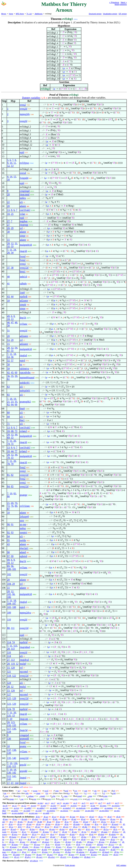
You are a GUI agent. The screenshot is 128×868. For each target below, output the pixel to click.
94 (8, 536)
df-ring (45, 852)
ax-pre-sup (33, 813)
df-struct (46, 842)
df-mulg (56, 849)
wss (105, 791)
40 (8, 277)
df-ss (67, 822)
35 (12, 376)
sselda (23, 540)
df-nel (74, 819)
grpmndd (24, 739)
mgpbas (24, 221)
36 (8, 376)
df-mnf (64, 837)
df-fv (115, 829)
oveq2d (23, 109)
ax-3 (59, 803)
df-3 (20, 839)
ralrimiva (24, 369)
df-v (11, 822)
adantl (23, 552)
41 (8, 284)
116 (9, 652)
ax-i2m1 (15, 811)
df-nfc (55, 819)
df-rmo (103, 819)
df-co (75, 827)
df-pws (36, 847)
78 (8, 464)
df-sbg (44, 849)
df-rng (14, 852)
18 (8, 319)
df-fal (91, 817)
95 (8, 540)
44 (12, 297)
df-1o (34, 834)
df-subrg (93, 852)
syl (21, 228)
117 (9, 729)
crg (35, 799)
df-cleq (35, 819)
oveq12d (24, 268)
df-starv (15, 844)
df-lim (32, 829)
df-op (20, 824)
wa (26, 791)
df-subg (68, 849)
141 (14, 776)
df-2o (43, 834)
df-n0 (83, 839)
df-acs (69, 847)
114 (9, 642)
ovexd (23, 173)
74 (8, 444)
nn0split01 (25, 391)
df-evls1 (51, 857)
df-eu (15, 819)
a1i (21, 202)
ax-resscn (116, 806)
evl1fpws (24, 163)
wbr (27, 793)
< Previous (114, 2)
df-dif (40, 822)
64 (12, 404)
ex (21, 364)
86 (8, 496)
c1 (86, 793)
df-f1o (106, 829)
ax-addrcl (41, 808)
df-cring (56, 852)
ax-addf (46, 813)
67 (12, 783)
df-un (49, 822)
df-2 (12, 839)
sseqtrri (23, 532)
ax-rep (43, 806)
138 (14, 750)
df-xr (74, 837)
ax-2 (53, 803)
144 (17, 783)
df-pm (72, 834)
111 (13, 628)
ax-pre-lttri (89, 811)
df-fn (71, 829)
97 (8, 556)
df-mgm (81, 847)
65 (8, 395)
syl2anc (24, 751)
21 (8, 402)
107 (14, 603)
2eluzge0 (24, 516)
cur (22, 799)
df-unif (89, 844)
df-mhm (116, 847)
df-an (46, 817)
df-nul (85, 822)
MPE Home (20, 14)
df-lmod (106, 852)
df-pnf (53, 837)
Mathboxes (38, 14)
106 (9, 597)
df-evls (105, 855)
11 (15, 163)
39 (16, 376)
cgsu (66, 796)
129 (14, 704)
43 (8, 297)
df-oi (33, 837)
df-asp (39, 855)
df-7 (56, 839)
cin (95, 791)
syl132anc (25, 506)
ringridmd (25, 647)
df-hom (100, 844)
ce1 (89, 799)
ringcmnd (25, 194)
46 (8, 323)
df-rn (94, 827)
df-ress (102, 842)
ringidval (24, 660)
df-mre (47, 847)
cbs (19, 796)
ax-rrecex (64, 811)
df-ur (24, 852)
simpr (23, 236)
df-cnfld (16, 855)
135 (9, 758)
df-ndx (79, 842)
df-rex (93, 819)
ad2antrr (24, 301)
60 (16, 372)
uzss (22, 520)
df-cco (111, 844)
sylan (22, 214)
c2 (104, 793)
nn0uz (23, 528)
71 (8, 424)
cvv (76, 791)
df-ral (83, 819)
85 (12, 486)
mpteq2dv (25, 114)
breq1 (23, 271)
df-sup (23, 837)
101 (14, 569)
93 (12, 532)
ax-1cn (5, 808)
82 (12, 475)
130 (14, 729)
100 (9, 569)
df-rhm (68, 852)
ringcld (23, 251)
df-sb (118, 817)
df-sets (57, 842)
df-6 (47, 839)
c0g (54, 796)
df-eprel (115, 824)
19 (15, 399)
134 (9, 732)
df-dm (85, 827)
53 (8, 340)
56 (12, 357)
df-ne (64, 819)
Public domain (70, 865)
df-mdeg (75, 857)
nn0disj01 (25, 383)
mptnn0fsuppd (27, 378)
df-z (93, 839)
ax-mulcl (54, 808)
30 (8, 232)
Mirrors (4, 14)
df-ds (78, 844)
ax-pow (74, 806)
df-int (38, 824)
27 (8, 221)
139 (9, 753)
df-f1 (88, 829)
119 (13, 664)
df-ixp (82, 834)
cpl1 (63, 799)
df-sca (26, 844)
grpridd (23, 771)
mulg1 (23, 687)
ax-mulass (109, 808)
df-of (55, 832)
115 (13, 649)
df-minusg (32, 849)
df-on (23, 829)
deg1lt (23, 318)
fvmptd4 (24, 178)
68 (8, 412)
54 (16, 348)
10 (11, 163)
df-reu (113, 819)
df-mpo (46, 832)
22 (8, 202)
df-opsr (94, 855)
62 (8, 404)
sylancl (23, 431)
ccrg (49, 799)
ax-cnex (103, 806)
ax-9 (117, 803)
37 (8, 268)
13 (12, 166)
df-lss (117, 852)
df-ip (47, 844)
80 (16, 506)
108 (14, 607)
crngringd (25, 191)
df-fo (97, 829)
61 (8, 379)
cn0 (114, 793)
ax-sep (53, 806)
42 (8, 372)
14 (11, 177)
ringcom (24, 719)
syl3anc (24, 324)
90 (8, 524)
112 (9, 776)
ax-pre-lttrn (104, 811)
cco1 (76, 799)
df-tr (96, 824)
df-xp (47, 827)
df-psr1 (6, 857)
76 (12, 506)
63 (8, 387)
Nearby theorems (121, 4)
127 (9, 694)
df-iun (48, 824)
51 (8, 331)
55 (12, 351)
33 (12, 246)
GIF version (123, 14)
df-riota (14, 832)
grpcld (23, 765)
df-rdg (25, 834)
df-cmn (102, 849)
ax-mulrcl (67, 808)
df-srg (34, 852)
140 (14, 758)
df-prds (25, 847)
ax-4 (75, 803)
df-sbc (20, 822)
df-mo (5, 819)
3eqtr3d (24, 730)
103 (9, 607)
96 (12, 566)
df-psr (61, 855)
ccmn (105, 796)
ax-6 (92, 803)
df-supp (104, 832)
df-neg (114, 837)
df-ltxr (84, 837)
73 (16, 431)
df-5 (38, 839)
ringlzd (23, 355)
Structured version (95, 14)
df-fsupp (13, 837)
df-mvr (71, 855)
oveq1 (23, 264)
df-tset (58, 844)
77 (16, 451)
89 (8, 566)
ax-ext (33, 806)
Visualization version (110, 14)
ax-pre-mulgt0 (18, 813)
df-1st (84, 832)
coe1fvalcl (25, 210)
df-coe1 (40, 857)
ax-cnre (77, 811)
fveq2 (23, 260)
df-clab (24, 819)
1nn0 (22, 293)
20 (8, 194)
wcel (46, 791)
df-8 (65, 839)
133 (14, 725)
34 (12, 253)
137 (9, 750)
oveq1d (23, 331)
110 (9, 620)
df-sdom (112, 834)
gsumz (23, 746)
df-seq (22, 842)
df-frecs (115, 832)
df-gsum (13, 847)
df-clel (45, 819)
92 (8, 532)
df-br (67, 824)
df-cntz (91, 849)
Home (11, 14)
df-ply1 (28, 857)
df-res (103, 827)
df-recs (15, 834)
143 (9, 779)
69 (8, 437)
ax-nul (63, 806)
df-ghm (79, 849)
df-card (43, 837)
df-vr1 (17, 857)
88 (8, 628)
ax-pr (84, 806)
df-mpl (83, 855)
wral (66, 791)
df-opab (76, 824)
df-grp (20, 849)
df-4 (29, 839)
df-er (52, 834)
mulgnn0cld (26, 245)
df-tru (82, 817)
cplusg (31, 796)
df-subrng (80, 852)
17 (8, 783)
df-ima (113, 827)
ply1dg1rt (34, 861)
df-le (94, 837)
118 (9, 676)
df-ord (13, 829)
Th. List (29, 14)
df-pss (76, 822)
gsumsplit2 (25, 402)
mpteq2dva (25, 613)
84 (8, 486)
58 (8, 364)
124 (9, 683)
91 (12, 524)
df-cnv (66, 827)
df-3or (62, 817)
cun (86, 791)
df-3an (72, 817)
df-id (105, 824)
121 (9, 672)
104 (9, 584)
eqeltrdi (24, 297)
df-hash (34, 842)
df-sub (104, 837)
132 (9, 725)
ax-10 (5, 806)
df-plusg (113, 842)
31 (16, 243)
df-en (91, 834)
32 (8, 246)
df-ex (101, 817)
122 (14, 676)
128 (14, 698)
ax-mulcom (81, 808)
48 (16, 323)
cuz (7, 796)
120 (13, 668)
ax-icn (16, 808)
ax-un (93, 806)
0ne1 (22, 420)
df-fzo (12, 842)
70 (8, 458)
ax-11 (14, 806)
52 (8, 360)
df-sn (113, 822)
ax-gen (66, 803)
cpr (5, 793)
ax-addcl (28, 808)
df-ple (68, 844)
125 (9, 698)
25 (12, 214)
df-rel (56, 827)
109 (9, 613)
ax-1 (47, 803)
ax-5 (84, 803)
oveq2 (23, 105)
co (69, 793)
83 (15, 493)
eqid (22, 152)
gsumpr (24, 495)
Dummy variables (31, 98)
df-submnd (7, 849)
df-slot (68, 842)
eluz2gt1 (24, 548)
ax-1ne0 (27, 811)
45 (12, 372)
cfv (47, 793)
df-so (11, 827)
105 (9, 594)
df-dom (101, 834)
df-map (62, 834)
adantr (23, 206)
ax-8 (108, 803)
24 (15, 250)
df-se (28, 827)
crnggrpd (24, 735)
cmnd (79, 796)
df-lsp (5, 855)
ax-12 (24, 806)
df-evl (116, 855)
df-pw (104, 822)
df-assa (28, 855)
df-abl (113, 849)
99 (12, 556)
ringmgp (24, 225)
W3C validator (121, 865)
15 (15, 177)
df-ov (24, 832)
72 (8, 506)
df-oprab (35, 832)
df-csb (30, 822)
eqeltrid (24, 642)
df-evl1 (63, 857)
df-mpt (87, 824)
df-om (74, 832)
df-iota (52, 829)
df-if (95, 822)
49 (8, 316)
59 (8, 369)
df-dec (102, 839)
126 (13, 690)
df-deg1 (87, 857)
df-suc (42, 829)
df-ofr (65, 832)
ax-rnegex (51, 811)
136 (9, 739)
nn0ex (23, 198)
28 (8, 243)
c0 (114, 791)
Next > (124, 2)
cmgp (11, 799)
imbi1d (23, 277)
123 (9, 704)
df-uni (29, 824)
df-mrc (59, 847)
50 (8, 325)
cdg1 (102, 799)
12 (8, 166)
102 (9, 574)
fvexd (23, 256)
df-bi (38, 817)
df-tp (11, 824)
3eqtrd (23, 778)
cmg (90, 796)
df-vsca (37, 844)
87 (8, 509)
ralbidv (23, 284)
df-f (80, 829)
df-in (58, 822)
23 (12, 402)
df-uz (113, 839)
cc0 (77, 793)
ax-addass (95, 808)
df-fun (62, 829)
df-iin (57, 824)
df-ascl (50, 855)
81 (8, 475)
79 (12, 464)
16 (8, 179)
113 (15, 646)
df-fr (20, 827)
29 (12, 228)
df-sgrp (92, 847)
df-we (38, 827)
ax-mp (23, 524)
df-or (54, 817)
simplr (23, 305)
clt (96, 793)
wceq (35, 791)
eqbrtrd (23, 556)
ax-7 (100, 803)
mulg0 (23, 664)
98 (8, 552)
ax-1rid (39, 811)
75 (12, 444)
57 (12, 360)
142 (14, 772)
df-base (90, 842)
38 (12, 268)
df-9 (74, 839)
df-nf (110, 817)
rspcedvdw (25, 372)
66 (16, 404)
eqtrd (22, 360)
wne (57, 791)
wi (19, 791)
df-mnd (104, 847)
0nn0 (22, 409)
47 (12, 323)
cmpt (38, 793)
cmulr (43, 796)
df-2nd (94, 832)
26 (8, 253)
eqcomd (24, 672)
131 (9, 715)
